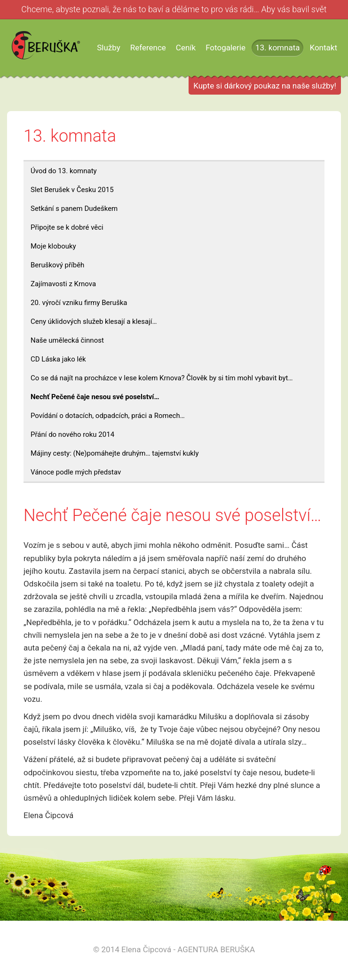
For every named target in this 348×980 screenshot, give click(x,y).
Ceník (186, 48)
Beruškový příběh (57, 265)
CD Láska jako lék (58, 359)
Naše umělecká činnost (67, 340)
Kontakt (323, 48)
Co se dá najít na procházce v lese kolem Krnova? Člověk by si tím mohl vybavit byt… (162, 378)
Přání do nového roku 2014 (72, 434)
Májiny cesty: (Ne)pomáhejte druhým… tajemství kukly (115, 453)
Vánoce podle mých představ (76, 472)
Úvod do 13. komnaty (64, 171)
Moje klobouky (53, 246)
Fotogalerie (225, 48)
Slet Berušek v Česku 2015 (72, 190)
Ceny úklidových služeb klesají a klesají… (94, 321)
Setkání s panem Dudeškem (74, 209)
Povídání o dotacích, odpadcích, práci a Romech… (108, 416)
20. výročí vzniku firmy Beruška (79, 303)
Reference (148, 48)
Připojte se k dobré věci (67, 227)
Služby (109, 48)
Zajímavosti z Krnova (63, 284)
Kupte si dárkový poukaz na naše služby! (265, 86)
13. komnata (277, 48)
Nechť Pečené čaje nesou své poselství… (95, 397)
